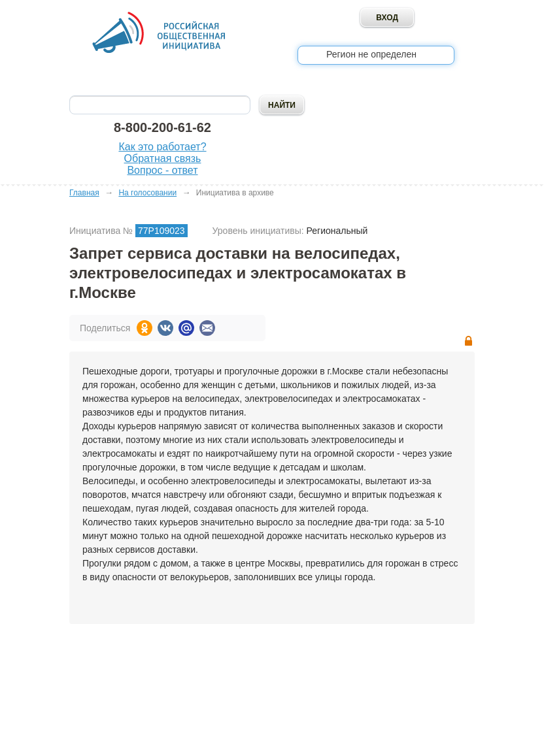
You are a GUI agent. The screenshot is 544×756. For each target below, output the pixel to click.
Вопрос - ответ (162, 170)
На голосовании (147, 193)
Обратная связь (163, 158)
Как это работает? (162, 147)
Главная (84, 193)
